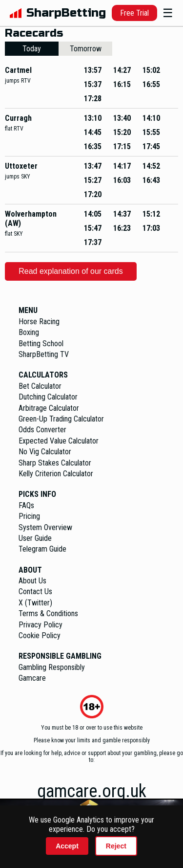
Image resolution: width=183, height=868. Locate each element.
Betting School (41, 344)
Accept (67, 846)
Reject (116, 846)
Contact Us (35, 591)
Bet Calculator (40, 386)
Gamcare (32, 678)
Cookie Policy (40, 635)
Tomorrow (86, 49)
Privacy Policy (41, 625)
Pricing (29, 516)
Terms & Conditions (48, 613)
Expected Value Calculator (59, 441)
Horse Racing (39, 322)
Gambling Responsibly (52, 667)
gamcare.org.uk (92, 791)
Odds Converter (42, 430)
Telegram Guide (42, 549)
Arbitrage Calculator (49, 408)
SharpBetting (66, 13)
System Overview (45, 527)
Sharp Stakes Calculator (55, 463)
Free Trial (134, 13)
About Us (32, 581)
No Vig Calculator (45, 452)
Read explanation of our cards (71, 271)
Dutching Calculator (48, 397)
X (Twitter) (35, 603)
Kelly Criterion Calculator (56, 474)
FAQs (26, 505)
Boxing (29, 332)
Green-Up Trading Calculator (61, 419)
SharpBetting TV (44, 354)
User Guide (35, 538)
